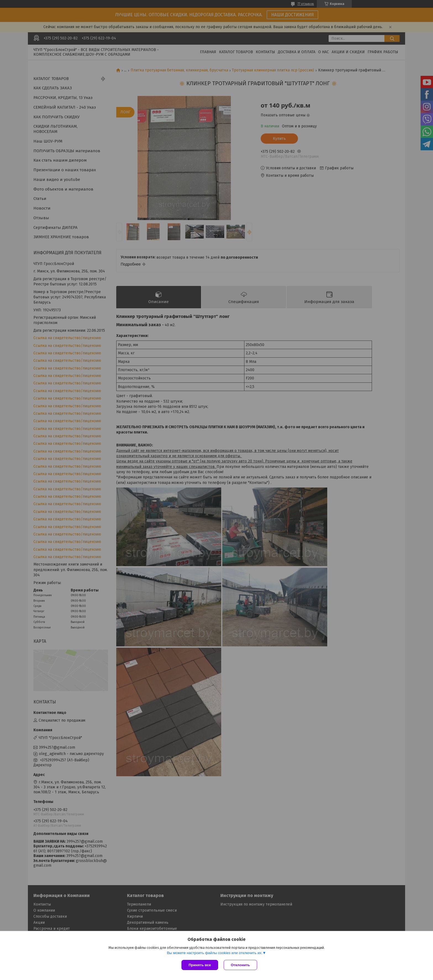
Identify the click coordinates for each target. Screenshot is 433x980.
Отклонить (240, 965)
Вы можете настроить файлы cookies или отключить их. (215, 953)
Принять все (200, 965)
